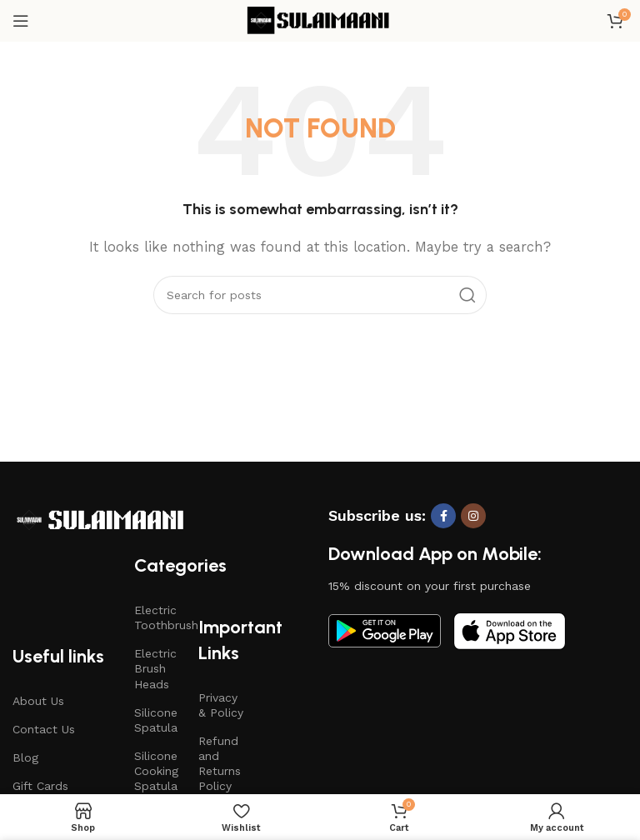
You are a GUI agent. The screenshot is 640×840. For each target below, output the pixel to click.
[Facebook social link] (443, 516)
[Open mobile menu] (21, 21)
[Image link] (100, 519)
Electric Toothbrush (158, 617)
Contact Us (44, 729)
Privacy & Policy (221, 705)
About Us (38, 701)
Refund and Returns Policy (220, 764)
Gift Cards (40, 786)
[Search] (320, 295)
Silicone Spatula (156, 720)
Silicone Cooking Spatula (156, 771)
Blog (25, 757)
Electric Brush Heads (155, 668)
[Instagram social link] (473, 516)
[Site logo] (320, 20)
